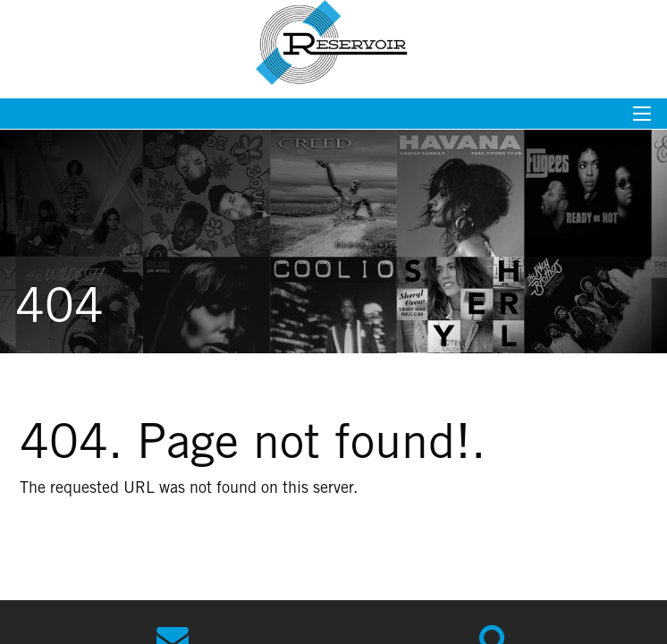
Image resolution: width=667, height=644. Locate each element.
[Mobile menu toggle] (642, 119)
